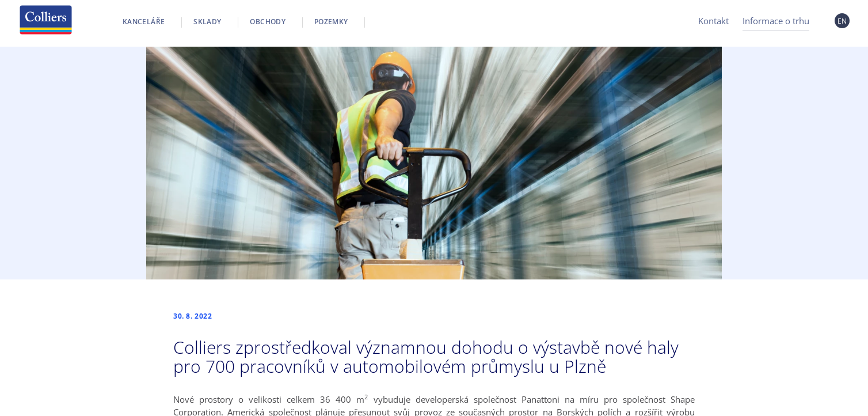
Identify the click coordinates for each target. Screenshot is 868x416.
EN (842, 21)
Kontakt (713, 21)
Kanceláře (144, 22)
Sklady (207, 22)
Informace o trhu (776, 21)
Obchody (268, 22)
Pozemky (331, 22)
